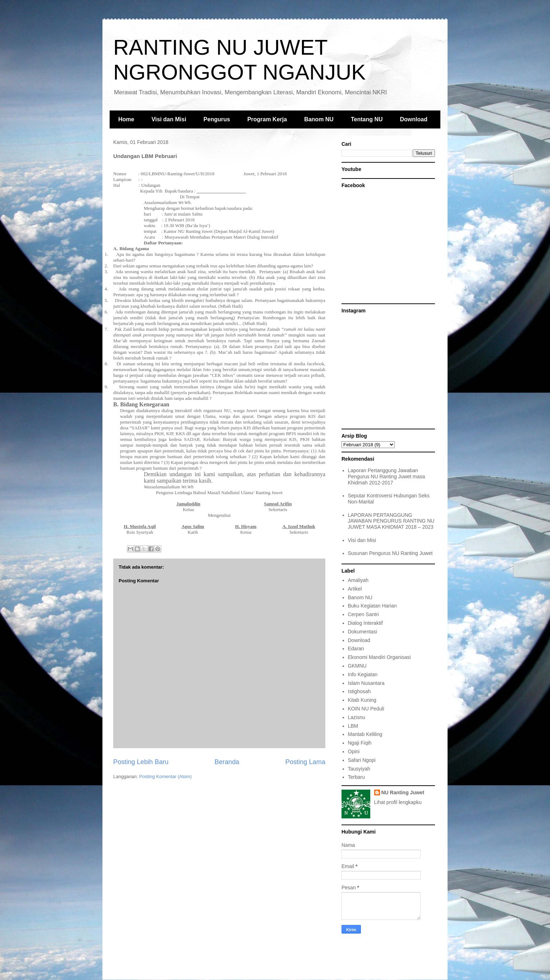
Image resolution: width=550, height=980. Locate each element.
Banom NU (319, 119)
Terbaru (356, 777)
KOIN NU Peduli (366, 709)
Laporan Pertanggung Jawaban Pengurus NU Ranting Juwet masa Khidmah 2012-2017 (387, 477)
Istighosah (359, 691)
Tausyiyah (359, 769)
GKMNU (357, 666)
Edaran (356, 649)
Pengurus (217, 119)
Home (126, 119)
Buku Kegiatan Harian (372, 606)
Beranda (227, 762)
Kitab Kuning (362, 700)
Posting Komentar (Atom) (165, 776)
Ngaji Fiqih (360, 743)
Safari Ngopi (362, 760)
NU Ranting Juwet (403, 792)
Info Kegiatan (363, 674)
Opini (354, 751)
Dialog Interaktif (365, 623)
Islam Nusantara (366, 683)
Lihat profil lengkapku (398, 802)
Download (414, 119)
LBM (353, 726)
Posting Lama (305, 762)
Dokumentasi (363, 632)
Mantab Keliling (365, 734)
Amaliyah (358, 580)
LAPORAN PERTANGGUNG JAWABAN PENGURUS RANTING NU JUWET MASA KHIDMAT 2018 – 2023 (391, 521)
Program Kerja (267, 119)
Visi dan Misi (169, 119)
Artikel (355, 589)
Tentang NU (367, 119)
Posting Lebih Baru (141, 762)
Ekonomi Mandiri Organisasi (379, 657)
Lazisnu (357, 717)
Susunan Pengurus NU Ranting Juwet (390, 553)
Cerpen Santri (363, 614)
